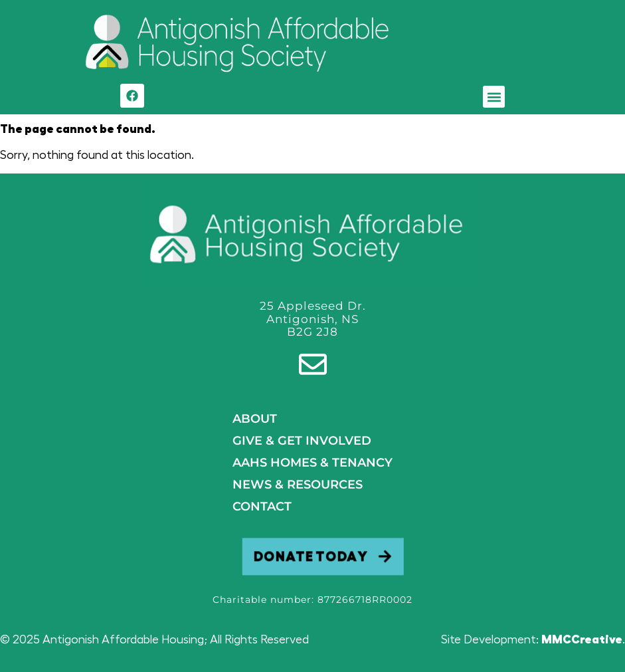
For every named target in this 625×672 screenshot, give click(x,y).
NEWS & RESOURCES (298, 485)
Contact (262, 506)
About (255, 419)
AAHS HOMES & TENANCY (312, 463)
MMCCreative (582, 639)
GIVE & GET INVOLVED (302, 441)
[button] (494, 97)
